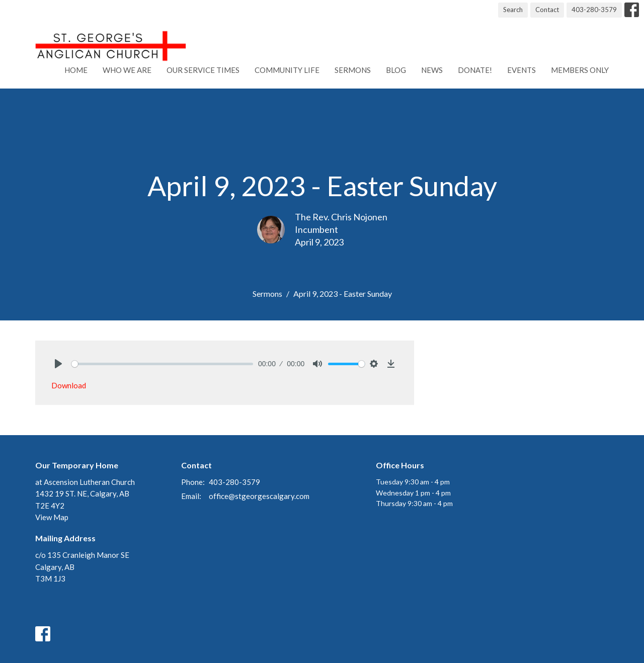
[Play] (58, 364)
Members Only (580, 70)
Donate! (475, 70)
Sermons (353, 70)
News (432, 70)
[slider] (162, 364)
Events (521, 70)
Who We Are (127, 70)
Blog (396, 70)
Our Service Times (203, 70)
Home (76, 70)
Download (69, 385)
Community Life (287, 70)
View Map (52, 517)
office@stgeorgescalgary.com (259, 496)
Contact (547, 10)
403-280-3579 (594, 10)
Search (513, 10)
